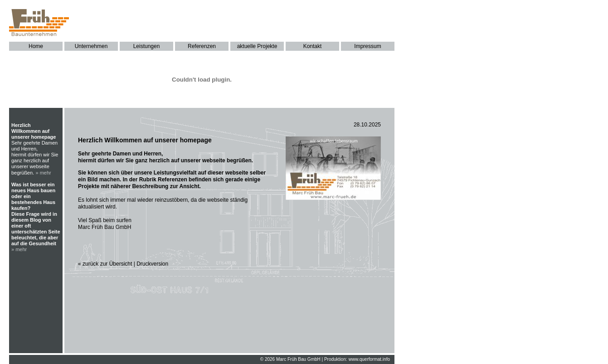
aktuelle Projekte (257, 46)
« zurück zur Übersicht (105, 264)
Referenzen (202, 46)
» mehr (44, 173)
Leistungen (147, 46)
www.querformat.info (369, 359)
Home (36, 46)
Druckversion (152, 264)
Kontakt (313, 46)
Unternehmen (91, 46)
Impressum (367, 46)
